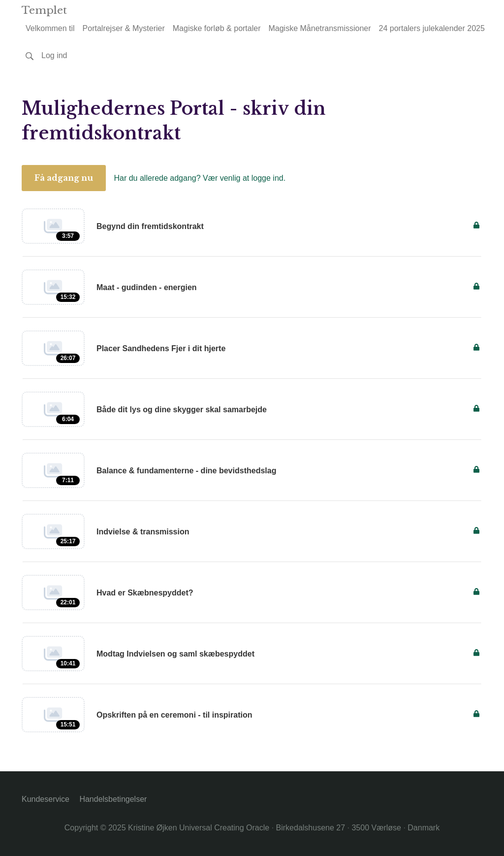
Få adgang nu (64, 178)
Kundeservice (46, 799)
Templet (44, 10)
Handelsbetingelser (113, 799)
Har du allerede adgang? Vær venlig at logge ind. (200, 178)
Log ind (54, 55)
